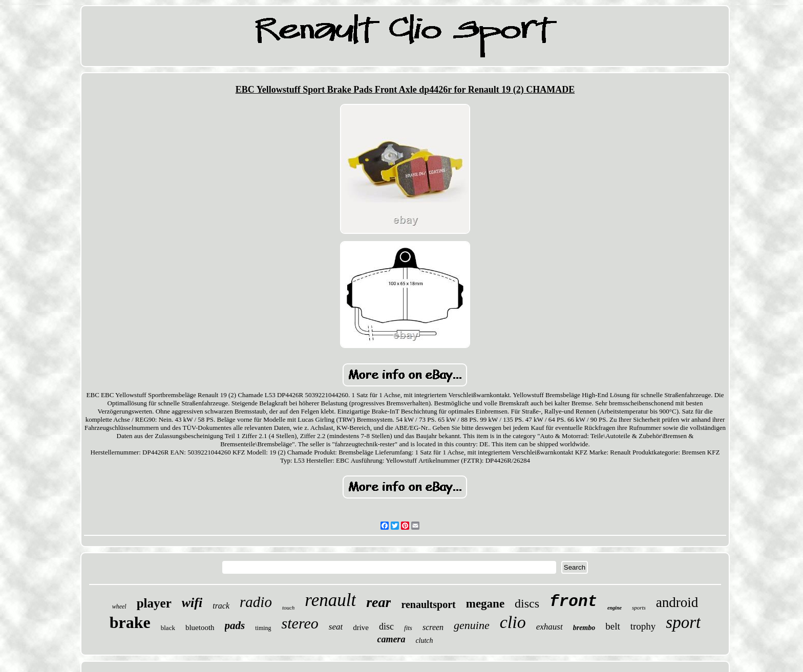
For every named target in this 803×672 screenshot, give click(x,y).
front (573, 602)
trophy (643, 626)
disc (386, 626)
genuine (472, 625)
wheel (119, 606)
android (677, 602)
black (168, 628)
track (221, 606)
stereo (300, 623)
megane (485, 604)
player (154, 603)
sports (639, 608)
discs (527, 603)
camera (391, 639)
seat (336, 627)
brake (130, 622)
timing (263, 628)
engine (615, 608)
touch (288, 608)
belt (613, 626)
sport (683, 622)
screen (433, 627)
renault (330, 600)
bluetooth (200, 627)
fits (408, 628)
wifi (192, 603)
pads (235, 625)
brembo (584, 628)
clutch (424, 641)
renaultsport (428, 604)
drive (361, 627)
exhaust (550, 627)
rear (378, 602)
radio (256, 602)
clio (513, 622)
